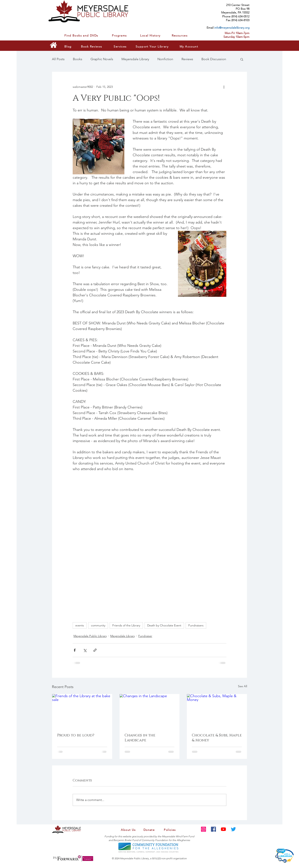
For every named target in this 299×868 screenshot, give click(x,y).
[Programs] (120, 35)
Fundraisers (196, 625)
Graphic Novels (102, 59)
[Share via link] (95, 650)
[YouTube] (223, 829)
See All (243, 686)
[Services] (121, 46)
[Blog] (69, 46)
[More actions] (224, 87)
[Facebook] (213, 829)
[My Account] (189, 46)
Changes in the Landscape (140, 738)
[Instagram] (203, 829)
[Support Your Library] (152, 46)
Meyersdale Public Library (90, 636)
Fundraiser (145, 636)
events (80, 625)
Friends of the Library (126, 625)
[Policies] (170, 830)
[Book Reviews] (92, 46)
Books (78, 59)
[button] (242, 59)
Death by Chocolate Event (164, 625)
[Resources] (180, 35)
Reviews (187, 59)
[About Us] (129, 830)
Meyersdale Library (135, 59)
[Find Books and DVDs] (84, 35)
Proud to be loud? (76, 735)
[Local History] (150, 35)
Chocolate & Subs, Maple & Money (217, 738)
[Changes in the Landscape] (150, 711)
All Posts (58, 59)
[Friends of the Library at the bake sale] (82, 711)
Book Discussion (214, 59)
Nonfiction (165, 59)
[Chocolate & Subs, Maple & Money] (217, 711)
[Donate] (149, 830)
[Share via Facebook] (75, 650)
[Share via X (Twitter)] (85, 650)
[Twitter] (233, 829)
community (98, 625)
